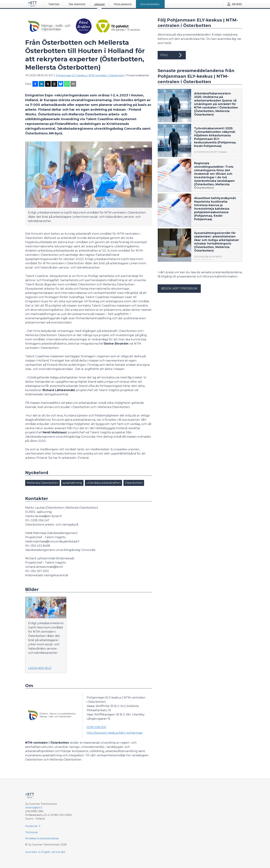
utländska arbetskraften (103, 483)
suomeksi (31, 852)
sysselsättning (72, 483)
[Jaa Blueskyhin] (61, 84)
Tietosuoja (31, 832)
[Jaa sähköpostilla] (73, 84)
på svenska (58, 852)
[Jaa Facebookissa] (35, 84)
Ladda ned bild (40, 668)
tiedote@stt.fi (34, 808)
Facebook (31, 826)
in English (44, 852)
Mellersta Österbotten (42, 483)
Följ (172, 55)
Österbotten (134, 483)
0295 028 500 (96, 727)
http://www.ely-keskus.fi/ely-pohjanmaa (114, 733)
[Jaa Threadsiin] (54, 84)
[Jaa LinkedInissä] (42, 84)
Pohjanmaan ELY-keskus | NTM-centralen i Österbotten (90, 75)
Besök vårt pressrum (179, 288)
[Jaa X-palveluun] (48, 84)
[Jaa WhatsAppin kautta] (67, 84)
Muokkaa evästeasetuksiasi (42, 838)
